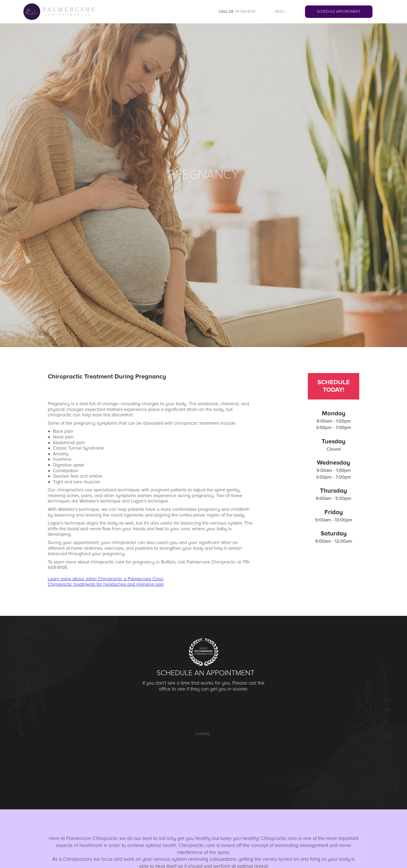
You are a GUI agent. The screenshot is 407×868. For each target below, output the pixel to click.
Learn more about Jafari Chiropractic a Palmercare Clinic (106, 579)
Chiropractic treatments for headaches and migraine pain (106, 584)
